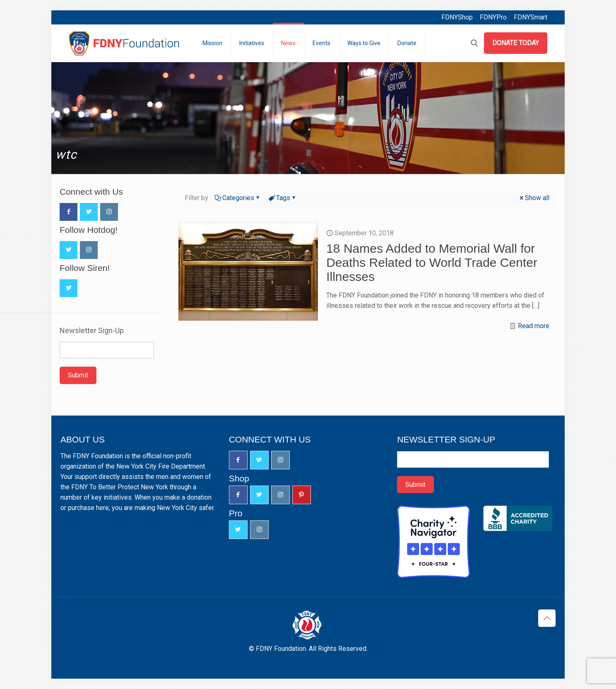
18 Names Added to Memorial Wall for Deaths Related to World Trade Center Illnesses (432, 262)
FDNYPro (493, 17)
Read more (534, 326)
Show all (534, 198)
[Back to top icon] (547, 618)
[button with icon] (69, 212)
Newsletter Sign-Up (92, 331)
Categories (238, 198)
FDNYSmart (531, 17)
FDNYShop (457, 17)
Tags (283, 198)
